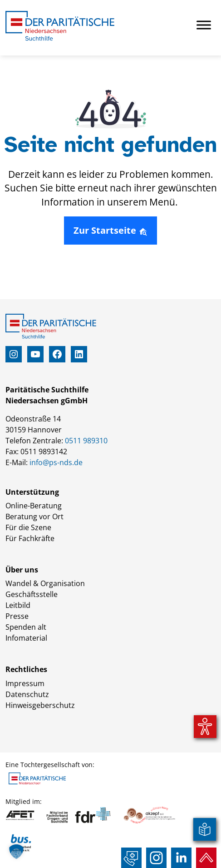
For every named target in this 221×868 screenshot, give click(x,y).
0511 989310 (86, 441)
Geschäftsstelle (32, 594)
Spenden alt (26, 627)
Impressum (25, 683)
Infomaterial (26, 638)
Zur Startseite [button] (110, 230)
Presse (17, 616)
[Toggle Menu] (204, 25)
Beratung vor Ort (34, 517)
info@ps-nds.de (56, 462)
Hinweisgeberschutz (40, 705)
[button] (16, 852)
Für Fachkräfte (30, 538)
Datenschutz (27, 694)
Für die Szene (28, 527)
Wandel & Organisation (45, 583)
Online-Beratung (34, 506)
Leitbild (18, 605)
